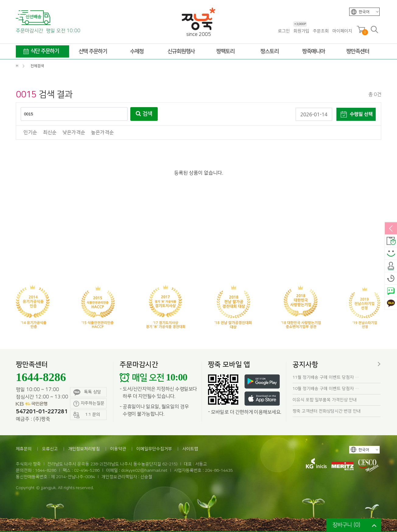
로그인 (284, 31)
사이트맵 (190, 449)
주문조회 (321, 31)
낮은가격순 (74, 133)
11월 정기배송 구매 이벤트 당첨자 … (326, 377)
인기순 (30, 133)
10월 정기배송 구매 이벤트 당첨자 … (326, 389)
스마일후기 (391, 254)
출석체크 (391, 266)
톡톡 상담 (87, 392)
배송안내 (391, 241)
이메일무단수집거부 (154, 449)
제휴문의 (24, 449)
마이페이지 (342, 31)
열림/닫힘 (391, 229)
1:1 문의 (87, 415)
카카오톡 (391, 304)
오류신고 (50, 449)
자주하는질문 (89, 404)
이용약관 (118, 449)
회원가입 (301, 31)
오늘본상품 (391, 279)
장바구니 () (346, 525)
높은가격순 (102, 133)
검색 (144, 114)
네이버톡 (391, 291)
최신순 (50, 133)
